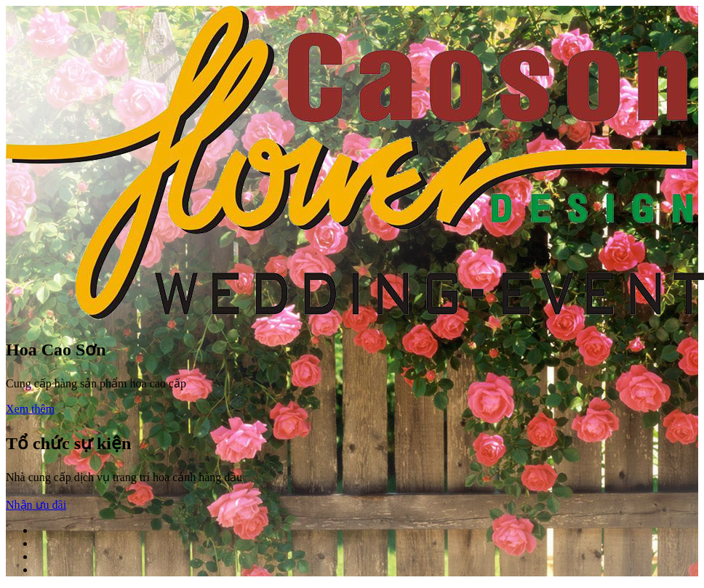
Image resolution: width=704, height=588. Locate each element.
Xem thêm (30, 409)
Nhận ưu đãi (36, 505)
